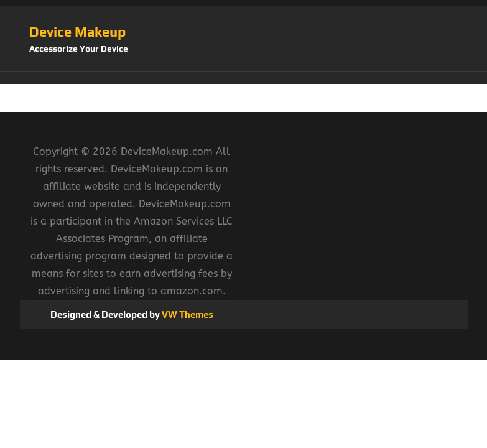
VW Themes (187, 315)
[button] (244, 78)
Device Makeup (77, 32)
